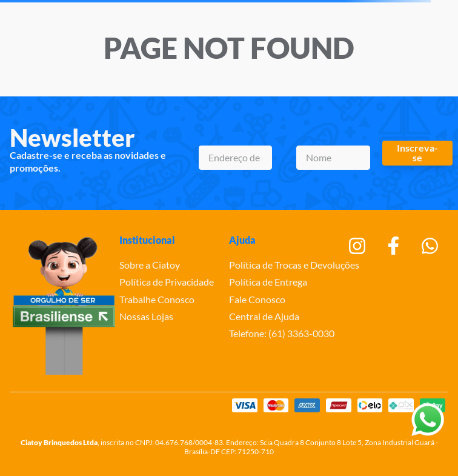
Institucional (147, 240)
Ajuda (242, 240)
